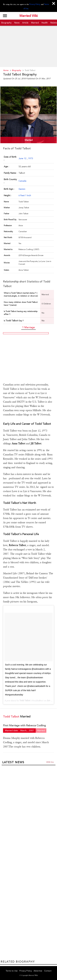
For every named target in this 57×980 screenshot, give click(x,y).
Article (25, 23)
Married (35, 23)
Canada (22, 181)
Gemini (22, 189)
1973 (31, 158)
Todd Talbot (25, 700)
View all (50, 762)
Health (45, 23)
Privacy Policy (35, 4)
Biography (6, 23)
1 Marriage (28, 327)
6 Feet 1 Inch (25, 195)
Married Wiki (29, 16)
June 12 (23, 158)
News (17, 23)
